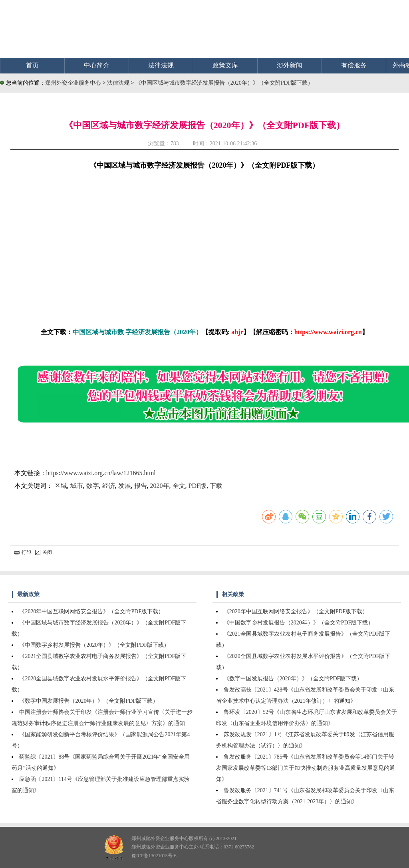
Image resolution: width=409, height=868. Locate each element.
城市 (77, 486)
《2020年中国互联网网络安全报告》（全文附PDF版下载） (91, 611)
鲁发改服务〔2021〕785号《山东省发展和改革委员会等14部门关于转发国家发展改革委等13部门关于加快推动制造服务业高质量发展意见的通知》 (306, 768)
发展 (125, 486)
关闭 (44, 552)
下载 (216, 486)
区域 (61, 486)
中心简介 (97, 65)
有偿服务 (354, 65)
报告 (141, 486)
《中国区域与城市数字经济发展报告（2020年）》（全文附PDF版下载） (224, 83)
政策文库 (225, 65)
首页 (32, 65)
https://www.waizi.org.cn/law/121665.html (101, 473)
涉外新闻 (290, 65)
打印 (23, 552)
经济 (109, 486)
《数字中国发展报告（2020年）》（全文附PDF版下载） (89, 701)
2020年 (160, 486)
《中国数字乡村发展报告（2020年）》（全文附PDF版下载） (94, 645)
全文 (179, 486)
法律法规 (161, 65)
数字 (93, 486)
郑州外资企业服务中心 (73, 83)
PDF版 (198, 486)
